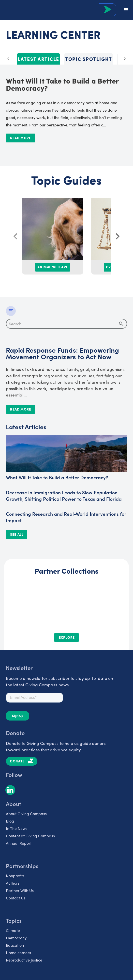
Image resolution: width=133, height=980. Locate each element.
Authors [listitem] (13, 883)
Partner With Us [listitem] (20, 890)
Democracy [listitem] (16, 938)
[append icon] (121, 324)
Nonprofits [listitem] (15, 876)
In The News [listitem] (17, 828)
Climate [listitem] (13, 930)
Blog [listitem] (10, 821)
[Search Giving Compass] (108, 10)
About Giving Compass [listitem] (26, 814)
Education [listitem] (15, 945)
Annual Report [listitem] (19, 843)
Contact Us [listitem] (16, 898)
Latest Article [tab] (38, 59)
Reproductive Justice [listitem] (24, 960)
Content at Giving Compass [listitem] (30, 836)
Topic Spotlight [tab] (89, 59)
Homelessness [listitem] (18, 953)
